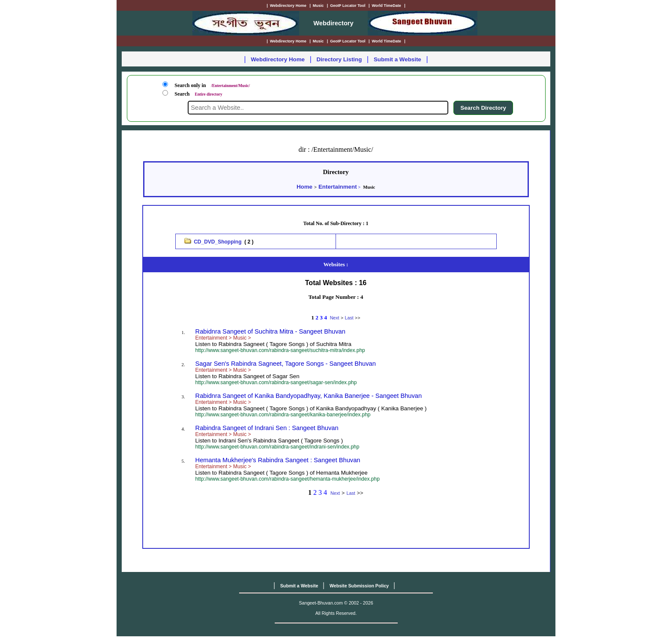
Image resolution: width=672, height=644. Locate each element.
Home (304, 187)
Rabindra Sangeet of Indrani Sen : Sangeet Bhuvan (267, 428)
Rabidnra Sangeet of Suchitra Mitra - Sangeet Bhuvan (270, 331)
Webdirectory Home (278, 59)
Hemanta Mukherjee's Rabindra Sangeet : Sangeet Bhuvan (278, 460)
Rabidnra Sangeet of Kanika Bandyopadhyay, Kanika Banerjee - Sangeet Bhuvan (309, 396)
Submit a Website (397, 59)
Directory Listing (339, 59)
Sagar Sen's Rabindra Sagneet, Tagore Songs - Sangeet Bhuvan (286, 364)
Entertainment (338, 187)
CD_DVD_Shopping (217, 242)
